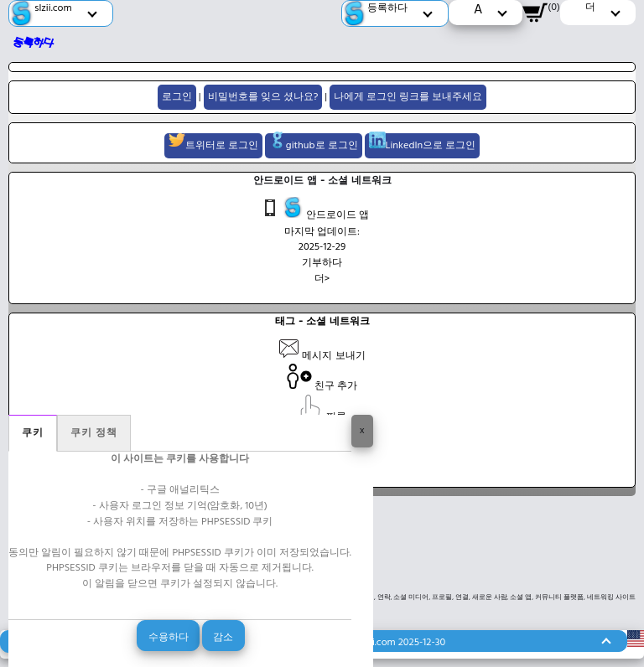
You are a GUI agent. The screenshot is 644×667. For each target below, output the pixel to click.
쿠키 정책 (94, 433)
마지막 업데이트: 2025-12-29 (322, 240)
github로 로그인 (314, 144)
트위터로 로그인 (213, 144)
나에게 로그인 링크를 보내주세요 (408, 97)
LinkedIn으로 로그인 (423, 144)
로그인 (177, 97)
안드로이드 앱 (314, 210)
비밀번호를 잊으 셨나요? (263, 97)
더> (322, 279)
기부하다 (322, 263)
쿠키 (33, 433)
